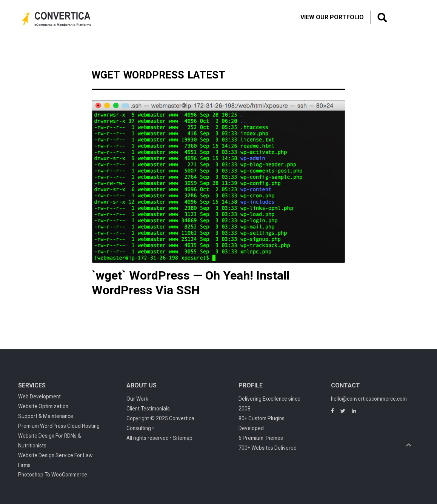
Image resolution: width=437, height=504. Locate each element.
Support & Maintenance (46, 416)
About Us (142, 385)
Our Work (137, 399)
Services (32, 385)
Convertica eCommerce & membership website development (62, 18)
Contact (345, 385)
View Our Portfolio (332, 17)
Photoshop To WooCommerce (53, 475)
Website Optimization (43, 406)
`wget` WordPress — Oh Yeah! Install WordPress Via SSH (191, 283)
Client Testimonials (148, 409)
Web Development (39, 396)
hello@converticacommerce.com (369, 399)
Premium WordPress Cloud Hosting (59, 426)
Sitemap (183, 438)
